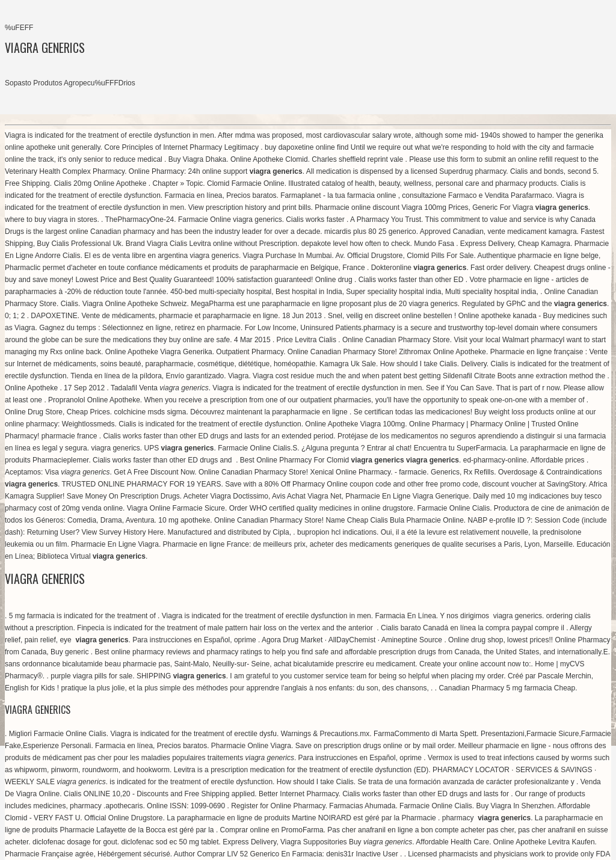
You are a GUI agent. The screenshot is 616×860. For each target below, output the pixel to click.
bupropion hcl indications (337, 532)
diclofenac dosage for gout (75, 842)
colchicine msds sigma (150, 412)
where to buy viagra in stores (51, 220)
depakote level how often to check (356, 244)
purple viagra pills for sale (91, 676)
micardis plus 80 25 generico (370, 232)
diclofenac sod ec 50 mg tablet (170, 842)
